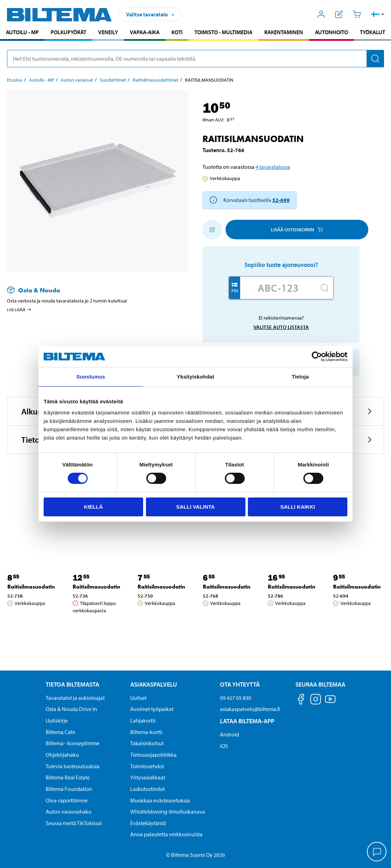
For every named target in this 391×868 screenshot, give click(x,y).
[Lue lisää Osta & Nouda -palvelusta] (91, 290)
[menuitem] (22, 33)
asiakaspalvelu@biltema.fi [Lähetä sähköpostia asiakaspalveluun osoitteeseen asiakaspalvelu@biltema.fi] (250, 709)
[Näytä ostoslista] (339, 14)
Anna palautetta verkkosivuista (166, 834)
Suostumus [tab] (91, 377)
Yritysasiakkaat (148, 777)
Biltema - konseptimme (73, 743)
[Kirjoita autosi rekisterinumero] (278, 288)
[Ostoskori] (357, 14)
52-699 (281, 200)
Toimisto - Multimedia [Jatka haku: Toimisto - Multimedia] (223, 32)
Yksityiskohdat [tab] (195, 377)
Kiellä (93, 507)
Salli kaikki (298, 507)
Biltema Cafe (60, 732)
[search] (195, 59)
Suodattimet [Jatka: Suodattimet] (113, 80)
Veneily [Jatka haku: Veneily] (108, 32)
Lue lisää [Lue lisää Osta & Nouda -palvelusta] (19, 309)
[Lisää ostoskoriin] (212, 230)
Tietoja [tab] (300, 377)
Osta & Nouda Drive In (71, 709)
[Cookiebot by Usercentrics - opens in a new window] (317, 357)
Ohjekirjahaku (62, 755)
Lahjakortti (143, 720)
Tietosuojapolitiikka (153, 755)
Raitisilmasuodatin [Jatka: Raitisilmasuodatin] (31, 587)
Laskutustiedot (147, 789)
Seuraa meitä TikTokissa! (74, 823)
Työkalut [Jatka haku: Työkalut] (372, 32)
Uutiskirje (57, 720)
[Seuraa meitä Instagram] (316, 700)
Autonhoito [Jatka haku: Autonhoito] (331, 32)
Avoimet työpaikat (152, 709)
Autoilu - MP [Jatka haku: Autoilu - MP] (22, 32)
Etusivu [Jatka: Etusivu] (15, 80)
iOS (224, 746)
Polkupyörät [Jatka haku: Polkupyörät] (68, 32)
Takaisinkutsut (147, 743)
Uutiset (138, 698)
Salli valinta (195, 507)
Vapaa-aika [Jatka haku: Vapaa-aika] (145, 32)
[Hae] (375, 59)
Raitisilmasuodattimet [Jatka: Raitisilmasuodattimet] (156, 80)
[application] (377, 852)
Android (230, 734)
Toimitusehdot (147, 766)
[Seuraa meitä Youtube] (330, 702)
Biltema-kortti (146, 732)
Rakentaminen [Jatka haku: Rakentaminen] (284, 32)
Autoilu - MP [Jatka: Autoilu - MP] (42, 80)
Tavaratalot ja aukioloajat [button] (75, 698)
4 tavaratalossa (273, 167)
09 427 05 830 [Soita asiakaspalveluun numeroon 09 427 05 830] (235, 698)
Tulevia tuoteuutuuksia (73, 766)
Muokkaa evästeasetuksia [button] (160, 800)
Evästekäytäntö (148, 823)
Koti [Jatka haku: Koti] (177, 32)
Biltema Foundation (69, 789)
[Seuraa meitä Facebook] (301, 700)
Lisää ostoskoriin (297, 230)
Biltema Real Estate (68, 777)
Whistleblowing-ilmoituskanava (168, 811)
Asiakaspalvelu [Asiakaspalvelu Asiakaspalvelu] (154, 684)
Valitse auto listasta (281, 327)
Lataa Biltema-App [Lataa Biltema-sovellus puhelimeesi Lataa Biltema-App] (247, 721)
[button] (378, 14)
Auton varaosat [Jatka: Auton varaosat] (77, 80)
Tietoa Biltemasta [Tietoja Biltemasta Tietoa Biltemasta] (72, 684)
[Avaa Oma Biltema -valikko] (321, 14)
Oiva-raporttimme (67, 800)
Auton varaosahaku (69, 811)
